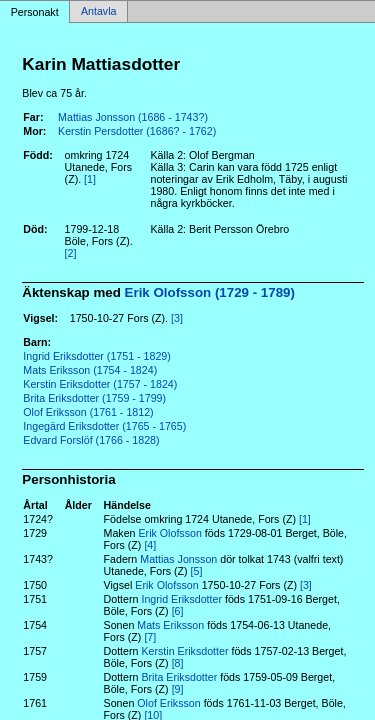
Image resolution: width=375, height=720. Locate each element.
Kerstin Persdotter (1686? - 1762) (137, 131)
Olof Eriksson (168, 703)
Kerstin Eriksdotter (184, 651)
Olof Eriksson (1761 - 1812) (88, 412)
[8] (178, 663)
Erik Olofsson (169, 533)
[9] (178, 689)
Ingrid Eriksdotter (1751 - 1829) (97, 356)
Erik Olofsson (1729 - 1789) (210, 292)
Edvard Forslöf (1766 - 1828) (91, 440)
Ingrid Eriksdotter (181, 599)
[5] (197, 571)
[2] (71, 253)
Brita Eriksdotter (179, 677)
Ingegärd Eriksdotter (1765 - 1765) (104, 426)
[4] (150, 545)
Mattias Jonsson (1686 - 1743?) (133, 117)
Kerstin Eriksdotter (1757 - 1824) (100, 384)
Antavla (99, 12)
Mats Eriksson (170, 625)
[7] (150, 637)
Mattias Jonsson (178, 559)
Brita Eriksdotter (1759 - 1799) (94, 398)
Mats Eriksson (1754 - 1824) (90, 370)
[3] (177, 318)
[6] (178, 611)
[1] (90, 179)
